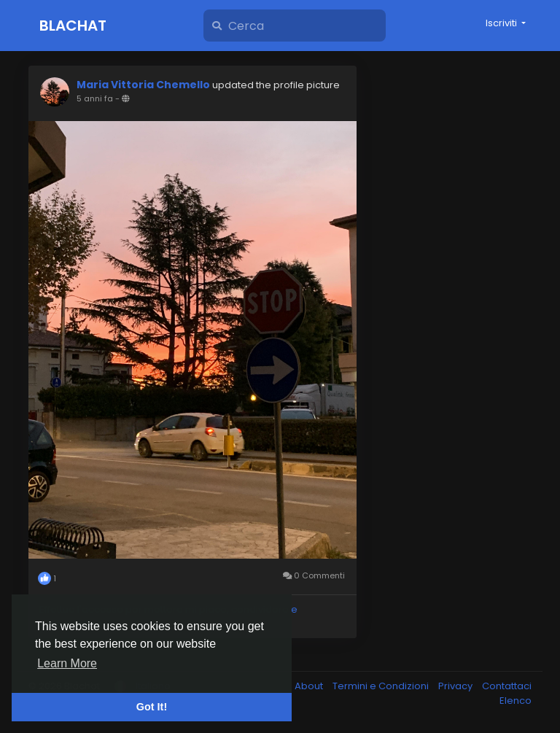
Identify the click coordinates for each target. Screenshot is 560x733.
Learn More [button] (67, 663)
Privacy (456, 686)
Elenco (516, 701)
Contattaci (507, 686)
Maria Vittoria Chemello (143, 85)
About (310, 686)
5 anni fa (95, 98)
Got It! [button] (152, 707)
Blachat (73, 26)
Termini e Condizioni (382, 686)
